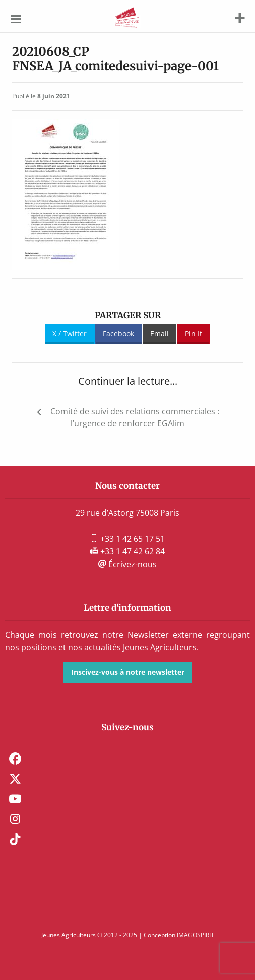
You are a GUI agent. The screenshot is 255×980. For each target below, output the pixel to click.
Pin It (194, 333)
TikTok (15, 839)
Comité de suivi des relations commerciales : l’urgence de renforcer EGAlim (135, 417)
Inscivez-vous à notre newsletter (128, 672)
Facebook (118, 333)
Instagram (15, 819)
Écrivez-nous (127, 564)
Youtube (15, 799)
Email (160, 333)
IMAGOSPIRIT (196, 935)
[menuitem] (127, 759)
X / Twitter (70, 333)
